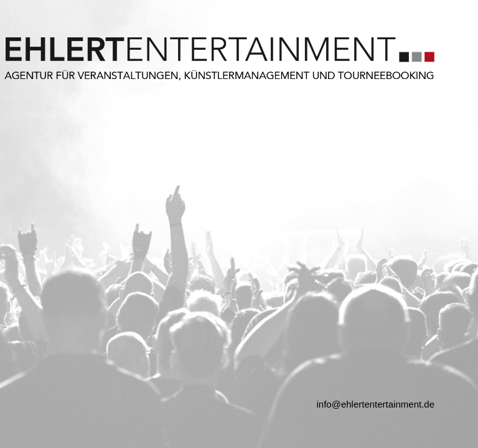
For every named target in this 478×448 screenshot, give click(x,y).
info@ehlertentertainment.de (375, 404)
